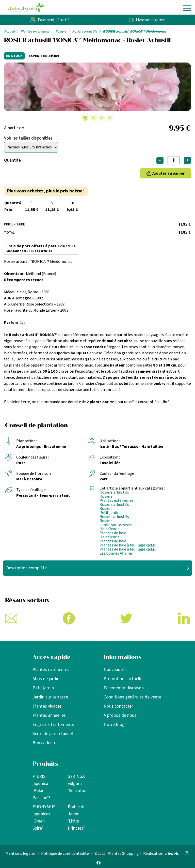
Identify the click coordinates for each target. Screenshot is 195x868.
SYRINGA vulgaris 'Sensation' (78, 783)
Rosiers (61, 32)
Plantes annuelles (49, 715)
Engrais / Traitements (53, 725)
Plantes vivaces (47, 706)
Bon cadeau (44, 743)
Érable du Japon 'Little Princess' (77, 818)
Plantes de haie (113, 533)
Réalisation (161, 854)
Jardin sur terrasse (116, 525)
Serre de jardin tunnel (53, 734)
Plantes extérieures (35, 32)
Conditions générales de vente (132, 697)
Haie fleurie (110, 529)
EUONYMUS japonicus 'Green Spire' (44, 818)
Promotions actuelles (124, 679)
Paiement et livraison (124, 688)
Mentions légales (21, 854)
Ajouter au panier (169, 173)
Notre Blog (114, 725)
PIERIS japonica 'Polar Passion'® (42, 787)
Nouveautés (115, 670)
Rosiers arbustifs (85, 32)
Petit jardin (109, 513)
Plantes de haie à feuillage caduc (128, 545)
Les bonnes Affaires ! (117, 553)
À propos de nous (120, 715)
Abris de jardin (46, 679)
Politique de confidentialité (65, 854)
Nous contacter (118, 706)
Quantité (12, 160)
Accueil (9, 32)
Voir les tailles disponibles (28, 138)
